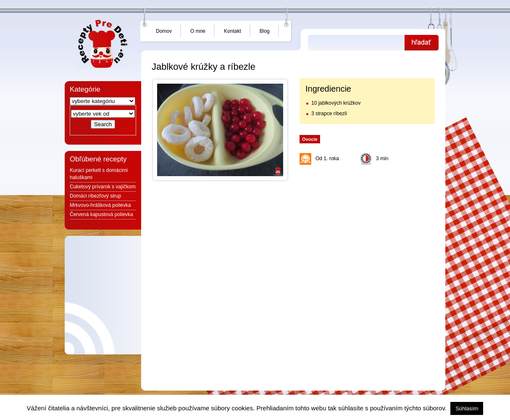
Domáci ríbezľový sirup (95, 196)
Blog (265, 31)
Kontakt (233, 31)
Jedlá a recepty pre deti (102, 44)
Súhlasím (467, 408)
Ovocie (310, 139)
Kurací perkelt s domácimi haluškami (99, 174)
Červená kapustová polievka (101, 214)
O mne (198, 31)
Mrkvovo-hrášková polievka (100, 205)
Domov (164, 31)
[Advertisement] (367, 222)
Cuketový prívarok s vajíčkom (103, 187)
